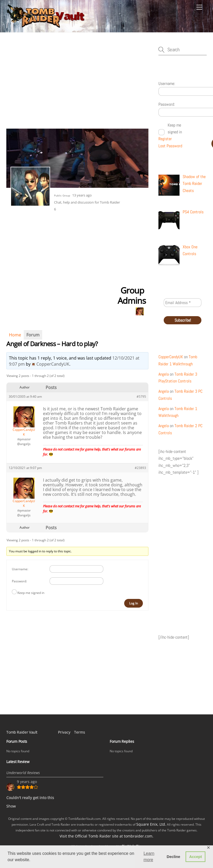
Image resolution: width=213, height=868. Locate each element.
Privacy (64, 732)
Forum (33, 335)
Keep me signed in (31, 593)
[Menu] (199, 7)
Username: (20, 569)
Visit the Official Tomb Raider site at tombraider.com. (106, 836)
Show (11, 806)
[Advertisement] (77, 86)
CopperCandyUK (171, 357)
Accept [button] (196, 857)
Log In (134, 603)
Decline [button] (173, 857)
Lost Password (170, 146)
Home (15, 335)
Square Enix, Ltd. (151, 824)
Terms (80, 732)
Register (165, 139)
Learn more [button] (149, 857)
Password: (19, 581)
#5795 (141, 397)
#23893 (140, 468)
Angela (164, 374)
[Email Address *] (182, 303)
